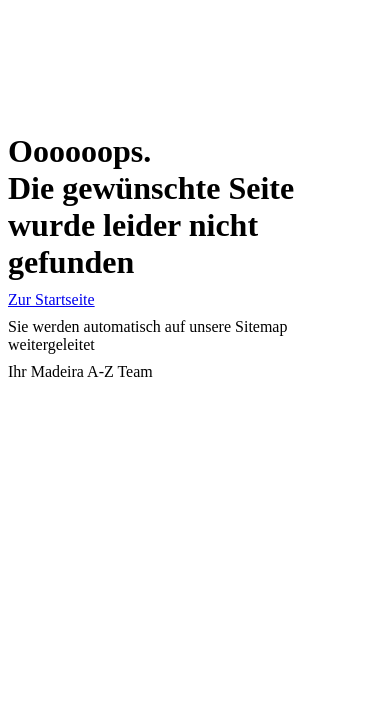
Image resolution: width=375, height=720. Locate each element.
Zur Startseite (51, 299)
